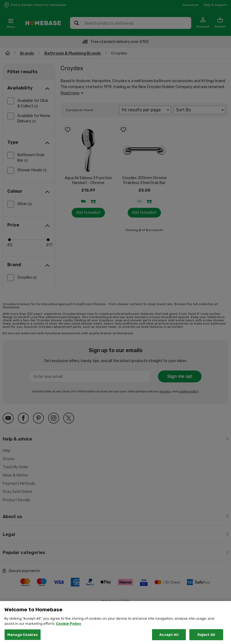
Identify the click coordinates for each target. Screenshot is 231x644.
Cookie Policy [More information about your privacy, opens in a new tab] (69, 630)
